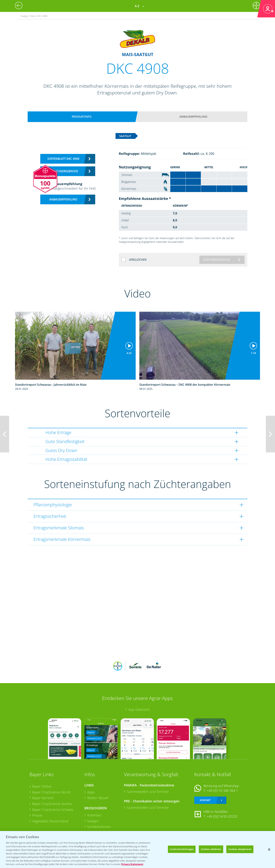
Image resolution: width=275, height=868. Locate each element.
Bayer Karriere (43, 798)
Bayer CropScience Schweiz (53, 810)
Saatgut (93, 821)
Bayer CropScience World (51, 792)
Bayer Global (42, 786)
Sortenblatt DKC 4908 (63, 159)
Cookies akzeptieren (240, 849)
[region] (137, 849)
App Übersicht (139, 709)
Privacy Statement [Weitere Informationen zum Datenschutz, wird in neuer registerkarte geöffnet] (132, 864)
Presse (37, 815)
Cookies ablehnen (211, 849)
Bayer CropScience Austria (52, 804)
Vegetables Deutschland (50, 821)
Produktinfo (82, 117)
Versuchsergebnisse (63, 171)
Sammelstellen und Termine (148, 792)
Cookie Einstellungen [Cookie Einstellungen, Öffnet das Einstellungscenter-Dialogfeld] (182, 849)
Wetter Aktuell (98, 798)
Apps (91, 792)
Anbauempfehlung (193, 117)
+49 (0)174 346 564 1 (222, 790)
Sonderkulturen (99, 827)
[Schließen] (269, 849)
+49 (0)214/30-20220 (222, 816)
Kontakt (205, 800)
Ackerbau (94, 815)
